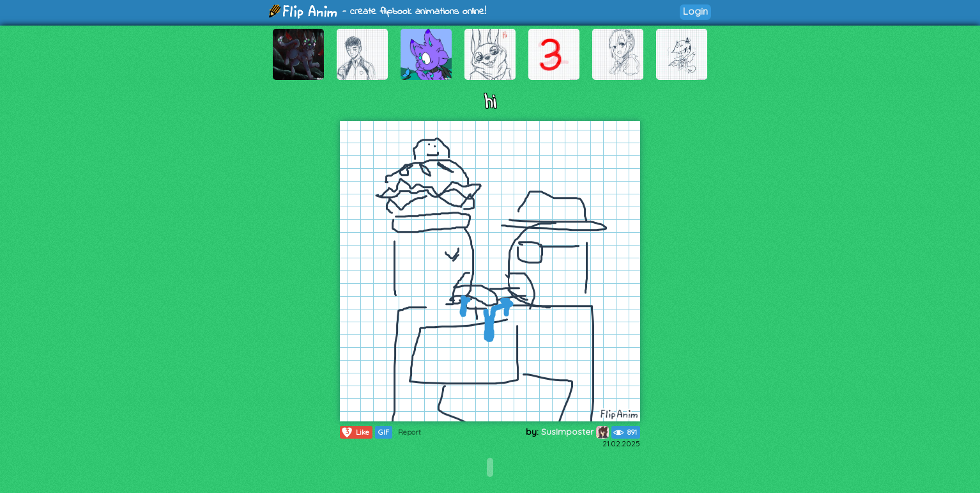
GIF (384, 432)
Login (695, 11)
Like (355, 432)
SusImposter (575, 432)
